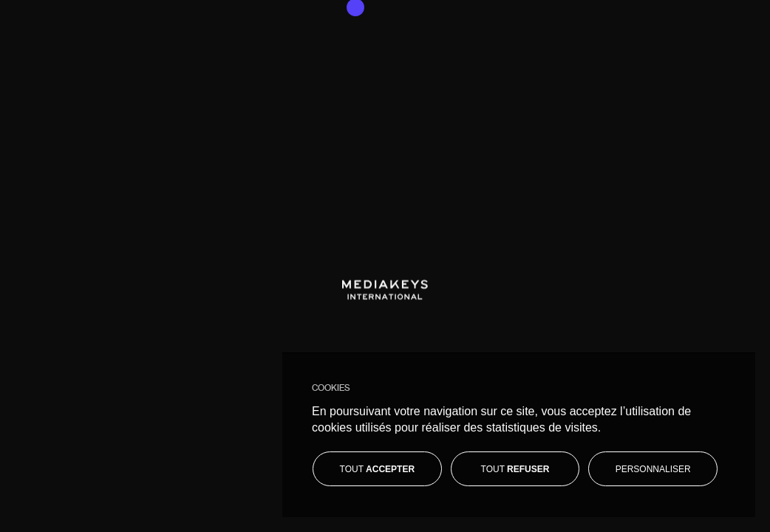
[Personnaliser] (653, 469)
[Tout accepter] (377, 469)
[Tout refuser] (515, 469)
